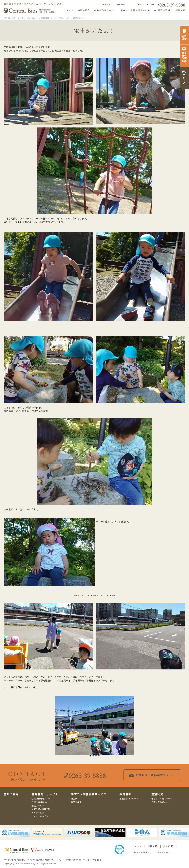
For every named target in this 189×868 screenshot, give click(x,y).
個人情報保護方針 (143, 852)
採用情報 (180, 10)
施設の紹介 (84, 10)
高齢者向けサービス (105, 10)
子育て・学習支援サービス (135, 10)
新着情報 (107, 4)
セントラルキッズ (61, 18)
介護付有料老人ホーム (42, 802)
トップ (70, 10)
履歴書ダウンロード (129, 798)
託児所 (74, 798)
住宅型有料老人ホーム (42, 798)
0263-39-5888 (172, 5)
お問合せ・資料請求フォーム (152, 775)
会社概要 (121, 4)
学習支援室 (76, 802)
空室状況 (157, 794)
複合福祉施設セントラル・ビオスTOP (20, 18)
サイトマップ (164, 852)
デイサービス (38, 813)
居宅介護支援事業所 (41, 809)
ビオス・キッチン (40, 816)
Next (130, 726)
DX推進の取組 (162, 10)
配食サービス (38, 805)
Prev (59, 726)
